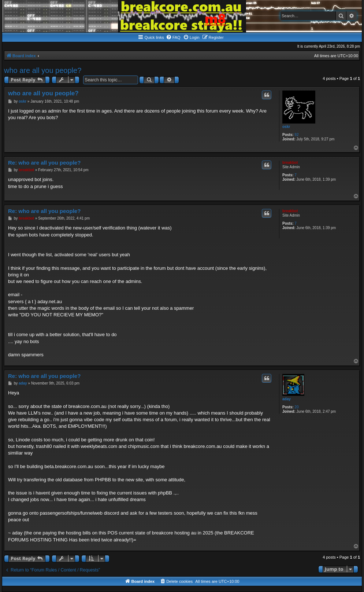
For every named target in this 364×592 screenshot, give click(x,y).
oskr (286, 127)
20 (296, 407)
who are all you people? (43, 70)
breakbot (290, 163)
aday (287, 399)
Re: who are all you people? (44, 163)
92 (296, 135)
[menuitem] (173, 37)
